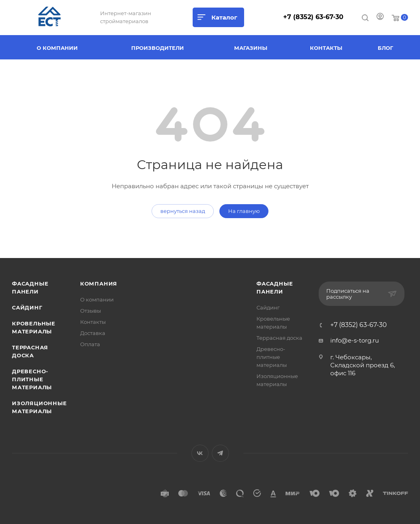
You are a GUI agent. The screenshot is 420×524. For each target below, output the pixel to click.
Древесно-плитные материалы (32, 379)
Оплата (90, 344)
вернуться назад (183, 211)
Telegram (220, 453)
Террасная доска (279, 338)
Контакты (93, 322)
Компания (99, 284)
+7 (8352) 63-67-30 (313, 17)
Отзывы (91, 311)
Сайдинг (27, 307)
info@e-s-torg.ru (355, 340)
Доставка (93, 333)
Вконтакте (200, 453)
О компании (97, 299)
